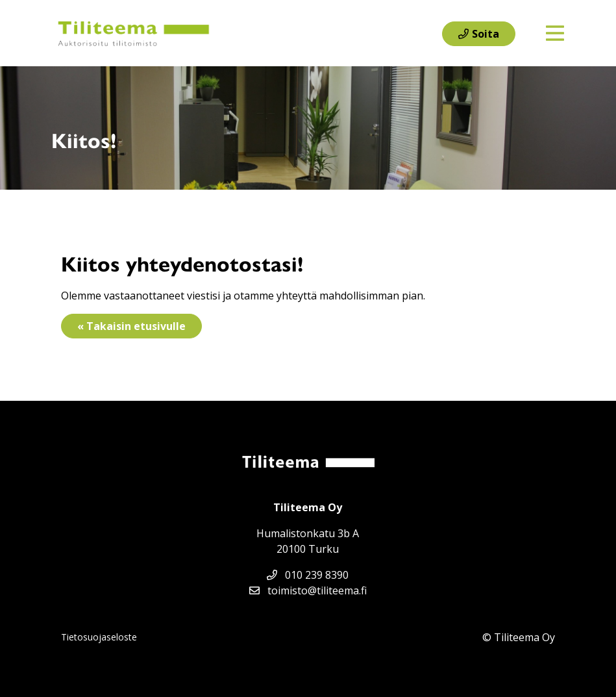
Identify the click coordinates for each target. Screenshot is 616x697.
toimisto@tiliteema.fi (308, 590)
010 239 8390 (308, 575)
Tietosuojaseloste (99, 637)
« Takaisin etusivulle (131, 326)
